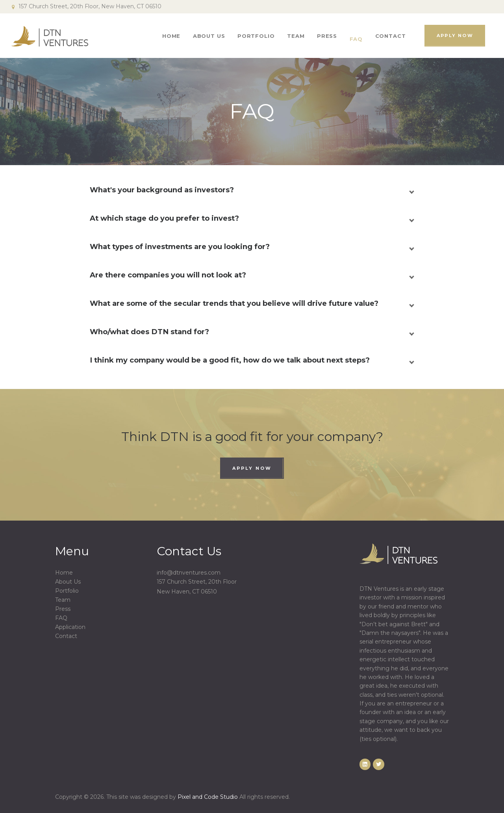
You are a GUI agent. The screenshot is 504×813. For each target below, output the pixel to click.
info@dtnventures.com (189, 573)
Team (63, 600)
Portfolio (67, 591)
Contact (66, 636)
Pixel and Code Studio (208, 797)
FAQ (61, 618)
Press (63, 609)
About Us (68, 582)
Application (70, 627)
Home (64, 573)
